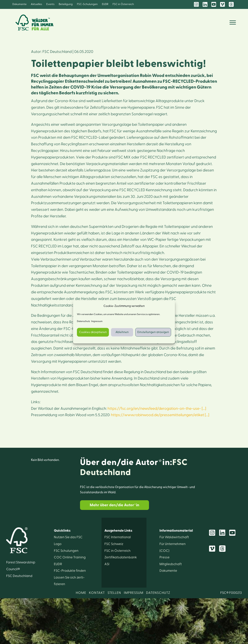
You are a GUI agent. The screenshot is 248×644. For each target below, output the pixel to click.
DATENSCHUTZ (158, 593)
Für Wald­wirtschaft (174, 537)
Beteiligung (66, 4)
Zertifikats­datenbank (121, 557)
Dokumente (19, 4)
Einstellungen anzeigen (153, 332)
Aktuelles (36, 4)
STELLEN (114, 593)
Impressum (97, 321)
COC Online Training (70, 557)
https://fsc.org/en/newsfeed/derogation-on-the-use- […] (157, 409)
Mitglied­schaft (171, 564)
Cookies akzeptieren (93, 332)
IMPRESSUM (134, 593)
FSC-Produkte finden (70, 571)
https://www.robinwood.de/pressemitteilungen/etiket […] (160, 415)
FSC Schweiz (114, 544)
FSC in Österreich (123, 4)
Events (50, 4)
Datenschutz (84, 321)
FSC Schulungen (66, 551)
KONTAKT (97, 593)
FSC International (118, 537)
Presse (164, 557)
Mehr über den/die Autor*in (115, 505)
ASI (107, 564)
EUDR (105, 4)
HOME (81, 593)
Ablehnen (122, 332)
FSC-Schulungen (87, 4)
